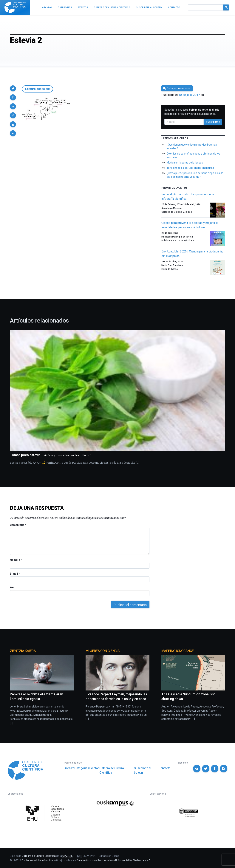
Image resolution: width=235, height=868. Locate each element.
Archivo (69, 768)
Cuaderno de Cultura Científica (37, 860)
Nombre (16, 560)
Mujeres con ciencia (103, 651)
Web (13, 587)
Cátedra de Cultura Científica (112, 770)
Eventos (94, 768)
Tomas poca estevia (51, 455)
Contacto (164, 768)
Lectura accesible (37, 89)
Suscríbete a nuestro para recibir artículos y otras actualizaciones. (192, 112)
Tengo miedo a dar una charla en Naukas (190, 168)
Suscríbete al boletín (142, 770)
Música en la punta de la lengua (185, 163)
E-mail (15, 574)
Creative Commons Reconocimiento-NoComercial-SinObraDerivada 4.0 (114, 860)
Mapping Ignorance (178, 651)
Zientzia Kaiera (23, 651)
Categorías (82, 768)
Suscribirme (213, 122)
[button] (13, 88)
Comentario (18, 525)
